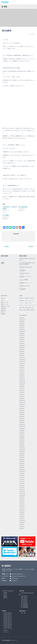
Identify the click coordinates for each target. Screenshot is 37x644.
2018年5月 (22, 462)
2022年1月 (22, 377)
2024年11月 (22, 330)
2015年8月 (22, 509)
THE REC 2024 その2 (25, 286)
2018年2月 (22, 468)
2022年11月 (22, 361)
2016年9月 (22, 497)
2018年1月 (22, 470)
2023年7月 (22, 350)
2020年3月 (22, 418)
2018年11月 (22, 450)
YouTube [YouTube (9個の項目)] (21, 301)
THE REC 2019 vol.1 (8, 627)
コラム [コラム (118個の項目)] (30, 303)
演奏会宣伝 (4, 310)
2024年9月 (22, 334)
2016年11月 (22, 493)
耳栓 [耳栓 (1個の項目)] (24, 310)
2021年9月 (22, 385)
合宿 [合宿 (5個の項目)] (29, 308)
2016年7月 (22, 501)
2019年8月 (22, 432)
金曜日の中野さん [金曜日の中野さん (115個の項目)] (31, 310)
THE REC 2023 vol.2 (8, 615)
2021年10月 (22, 383)
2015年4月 (22, 515)
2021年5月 (22, 393)
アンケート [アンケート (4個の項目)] (31, 301)
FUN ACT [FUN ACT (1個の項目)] (22, 298)
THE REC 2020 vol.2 (8, 623)
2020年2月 (22, 420)
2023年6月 (22, 351)
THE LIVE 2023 (24, 596)
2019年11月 (22, 426)
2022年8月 (22, 367)
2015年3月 (22, 517)
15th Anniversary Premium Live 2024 (26, 594)
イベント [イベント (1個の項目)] (21, 303)
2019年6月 (22, 436)
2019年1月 (22, 446)
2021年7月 (22, 389)
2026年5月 (22, 318)
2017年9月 (22, 474)
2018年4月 (22, 464)
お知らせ (3, 298)
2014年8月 (22, 523)
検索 (3, 263)
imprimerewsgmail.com (17, 574)
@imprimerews (15, 578)
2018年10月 (22, 452)
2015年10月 (22, 507)
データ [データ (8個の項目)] (26, 305)
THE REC (4, 611)
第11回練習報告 (23, 207)
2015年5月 (22, 513)
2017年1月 (22, 489)
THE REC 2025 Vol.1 (24, 273)
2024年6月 (22, 338)
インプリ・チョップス (8, 629)
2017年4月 (22, 483)
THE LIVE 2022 (24, 598)
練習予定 (3, 312)
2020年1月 (22, 422)
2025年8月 (22, 322)
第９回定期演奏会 (25, 604)
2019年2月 (22, 444)
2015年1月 (22, 519)
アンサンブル (6, 632)
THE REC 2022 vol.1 (8, 618)
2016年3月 (22, 503)
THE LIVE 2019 (24, 602)
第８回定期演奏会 (25, 606)
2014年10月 (22, 521)
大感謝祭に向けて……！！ (26, 283)
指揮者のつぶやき (5, 306)
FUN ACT (5, 630)
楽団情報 (5, 593)
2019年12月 (22, 424)
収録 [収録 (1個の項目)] (26, 308)
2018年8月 (22, 456)
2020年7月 (22, 411)
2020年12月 (22, 401)
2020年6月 (22, 412)
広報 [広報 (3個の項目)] (32, 308)
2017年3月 (22, 485)
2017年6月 (22, 479)
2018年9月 (22, 454)
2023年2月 (22, 355)
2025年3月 (22, 328)
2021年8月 (22, 387)
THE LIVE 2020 (24, 601)
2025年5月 (22, 326)
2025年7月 (22, 324)
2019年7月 (22, 434)
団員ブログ (6, 598)
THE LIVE (22, 591)
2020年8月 (22, 409)
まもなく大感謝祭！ (24, 280)
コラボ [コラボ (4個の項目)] (26, 303)
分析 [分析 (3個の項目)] (23, 308)
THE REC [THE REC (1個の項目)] (27, 298)
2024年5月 (22, 340)
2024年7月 (22, 336)
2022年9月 (22, 365)
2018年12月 (22, 448)
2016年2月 (22, 505)
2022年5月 (22, 371)
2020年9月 (22, 407)
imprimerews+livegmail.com (18, 576)
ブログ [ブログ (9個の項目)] (30, 305)
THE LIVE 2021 (24, 599)
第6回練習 (31, 247)
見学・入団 (23, 613)
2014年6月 (22, 527)
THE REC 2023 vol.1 (8, 616)
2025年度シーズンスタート (26, 277)
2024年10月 (22, 332)
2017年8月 (22, 476)
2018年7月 (22, 458)
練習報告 (3, 314)
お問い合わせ (23, 611)
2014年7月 (22, 525)
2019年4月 (22, 440)
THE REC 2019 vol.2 (8, 626)
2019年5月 (22, 438)
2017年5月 (22, 481)
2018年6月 (22, 460)
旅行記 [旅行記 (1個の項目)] (21, 310)
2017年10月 (22, 472)
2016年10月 (22, 495)
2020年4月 (22, 416)
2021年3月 (22, 397)
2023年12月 (22, 346)
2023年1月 (22, 357)
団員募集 (5, 596)
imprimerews (14, 581)
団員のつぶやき (5, 302)
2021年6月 (22, 391)
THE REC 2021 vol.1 (8, 621)
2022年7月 (22, 369)
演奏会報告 (4, 308)
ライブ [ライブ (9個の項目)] (34, 305)
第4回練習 (7, 247)
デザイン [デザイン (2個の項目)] (21, 305)
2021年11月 (22, 381)
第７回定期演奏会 (25, 607)
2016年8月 (22, 499)
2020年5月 (22, 415)
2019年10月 (22, 428)
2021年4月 (22, 395)
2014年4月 (22, 529)
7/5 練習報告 (22, 270)
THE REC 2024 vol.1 (8, 613)
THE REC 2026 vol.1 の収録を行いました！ (28, 259)
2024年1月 (22, 344)
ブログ (2, 300)
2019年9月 (22, 430)
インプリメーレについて (8, 591)
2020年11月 (22, 403)
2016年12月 (22, 491)
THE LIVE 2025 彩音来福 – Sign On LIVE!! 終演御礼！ (27, 263)
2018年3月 (22, 466)
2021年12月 (22, 379)
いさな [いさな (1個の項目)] (26, 301)
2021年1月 (22, 399)
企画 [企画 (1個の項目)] (20, 308)
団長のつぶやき (5, 304)
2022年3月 (22, 375)
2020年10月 (22, 405)
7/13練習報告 (22, 289)
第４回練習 (6, 215)
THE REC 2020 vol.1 (8, 624)
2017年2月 (22, 487)
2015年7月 (22, 511)
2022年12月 (22, 359)
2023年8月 (22, 347)
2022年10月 (22, 363)
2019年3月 (22, 442)
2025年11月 (22, 320)
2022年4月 (22, 373)
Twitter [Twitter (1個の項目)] (32, 298)
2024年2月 (22, 342)
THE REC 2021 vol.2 (8, 619)
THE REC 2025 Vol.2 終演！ (26, 267)
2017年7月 (22, 477)
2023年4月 (22, 353)
